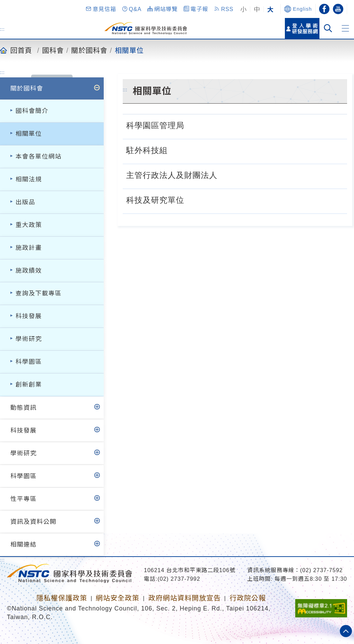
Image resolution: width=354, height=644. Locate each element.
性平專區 (24, 499)
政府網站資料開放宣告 (185, 598)
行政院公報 (248, 598)
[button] (101, 9)
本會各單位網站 (39, 157)
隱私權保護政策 (62, 598)
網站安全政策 (118, 598)
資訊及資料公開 (33, 522)
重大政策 (29, 225)
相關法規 (29, 179)
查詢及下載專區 (39, 293)
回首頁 (21, 50)
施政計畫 (29, 248)
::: (2, 29)
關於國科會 (89, 50)
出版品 (25, 202)
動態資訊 (24, 408)
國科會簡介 (32, 111)
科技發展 (29, 316)
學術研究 (29, 339)
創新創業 (29, 385)
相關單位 (129, 50)
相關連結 (24, 544)
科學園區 (29, 362)
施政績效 (29, 271)
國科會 (53, 50)
